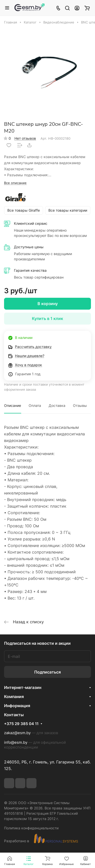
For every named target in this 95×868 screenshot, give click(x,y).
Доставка (57, 405)
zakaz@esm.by (17, 733)
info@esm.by (16, 742)
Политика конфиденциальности (31, 828)
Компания (14, 697)
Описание (13, 405)
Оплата (35, 405)
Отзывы (80, 405)
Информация (17, 706)
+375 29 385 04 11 (21, 724)
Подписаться (48, 672)
